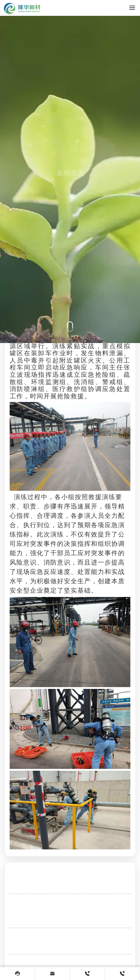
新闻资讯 (70, 182)
